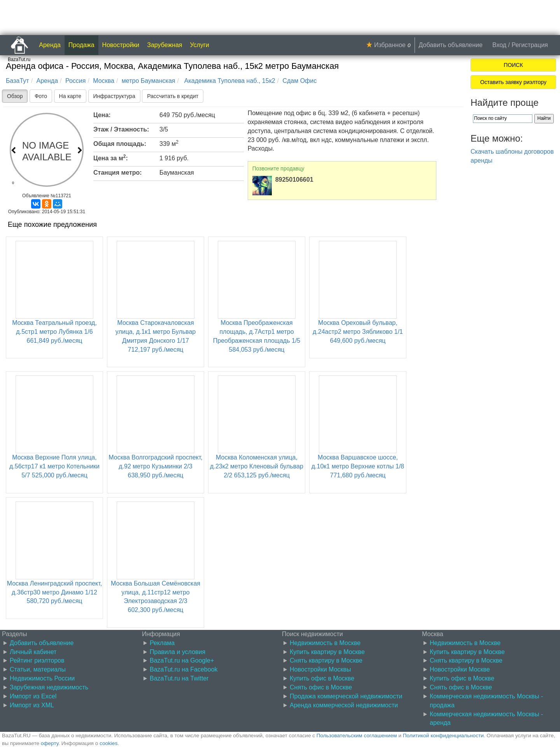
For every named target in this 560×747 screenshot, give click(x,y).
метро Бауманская (149, 81)
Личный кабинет (33, 652)
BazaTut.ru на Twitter (179, 678)
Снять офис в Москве (321, 687)
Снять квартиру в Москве (326, 660)
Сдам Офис (299, 81)
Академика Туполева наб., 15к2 (229, 81)
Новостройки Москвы (320, 669)
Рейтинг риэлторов (37, 660)
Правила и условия (178, 652)
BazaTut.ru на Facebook (184, 669)
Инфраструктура (114, 96)
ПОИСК (513, 65)
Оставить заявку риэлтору (513, 82)
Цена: (102, 115)
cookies (108, 743)
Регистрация (530, 45)
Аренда (50, 45)
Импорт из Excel (33, 696)
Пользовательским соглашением (357, 736)
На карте (70, 96)
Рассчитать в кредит (173, 96)
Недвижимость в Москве (325, 643)
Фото (41, 96)
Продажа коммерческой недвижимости (346, 696)
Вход (499, 45)
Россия (75, 81)
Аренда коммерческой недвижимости (344, 705)
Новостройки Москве (460, 669)
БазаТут (17, 81)
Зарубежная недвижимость (49, 687)
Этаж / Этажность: (121, 129)
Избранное (390, 45)
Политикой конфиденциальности (443, 736)
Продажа (81, 45)
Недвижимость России (42, 678)
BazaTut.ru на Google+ (182, 660)
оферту (50, 743)
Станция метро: (118, 173)
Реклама (162, 643)
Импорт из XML (32, 705)
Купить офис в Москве (322, 678)
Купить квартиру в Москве (327, 652)
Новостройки (121, 45)
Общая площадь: (120, 144)
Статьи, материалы (38, 669)
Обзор (15, 96)
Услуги (200, 45)
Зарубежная (164, 45)
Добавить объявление (451, 45)
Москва (104, 81)
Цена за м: (111, 158)
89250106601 (294, 180)
